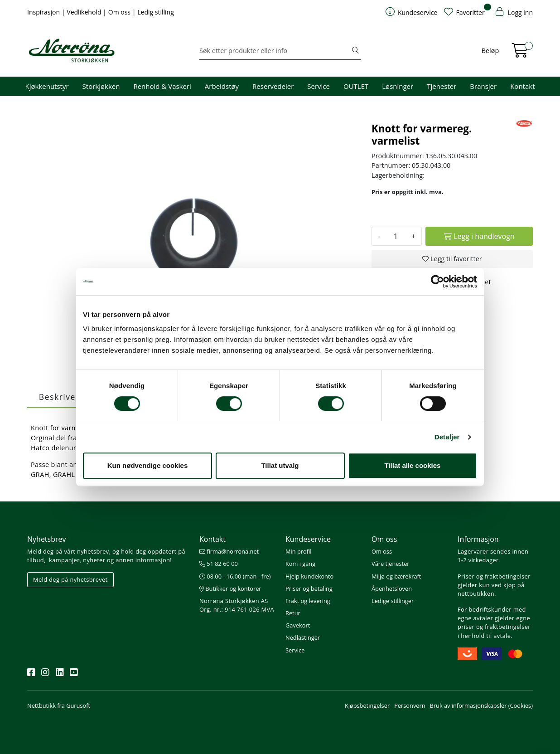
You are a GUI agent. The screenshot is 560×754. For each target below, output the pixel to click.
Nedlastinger (303, 637)
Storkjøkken (101, 86)
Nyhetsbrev (47, 539)
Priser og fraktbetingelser (494, 576)
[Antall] (396, 236)
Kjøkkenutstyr (47, 86)
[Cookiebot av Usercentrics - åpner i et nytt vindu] (437, 282)
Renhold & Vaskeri (162, 86)
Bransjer (483, 86)
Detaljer (447, 437)
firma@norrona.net (229, 551)
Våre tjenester (391, 564)
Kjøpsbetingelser (367, 705)
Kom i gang (300, 564)
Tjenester (442, 86)
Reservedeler (273, 86)
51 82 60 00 (219, 564)
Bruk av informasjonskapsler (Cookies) (481, 705)
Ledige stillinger (393, 601)
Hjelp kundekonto (309, 576)
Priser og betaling (309, 589)
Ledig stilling (156, 12)
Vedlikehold (85, 12)
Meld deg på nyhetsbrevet (70, 579)
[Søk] (275, 51)
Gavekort (298, 625)
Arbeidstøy (222, 86)
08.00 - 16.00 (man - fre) (235, 576)
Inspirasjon (44, 12)
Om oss (120, 12)
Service (319, 86)
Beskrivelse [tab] (63, 397)
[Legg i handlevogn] (479, 236)
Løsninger (398, 86)
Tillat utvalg (280, 465)
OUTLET (356, 86)
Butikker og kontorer (230, 589)
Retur (293, 613)
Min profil (298, 551)
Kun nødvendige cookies (148, 465)
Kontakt (522, 86)
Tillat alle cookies (413, 465)
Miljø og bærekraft (396, 576)
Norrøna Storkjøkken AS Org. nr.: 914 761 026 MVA (237, 605)
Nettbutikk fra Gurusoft (59, 705)
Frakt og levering (308, 601)
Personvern (410, 705)
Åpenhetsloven (392, 589)
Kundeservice (308, 539)
